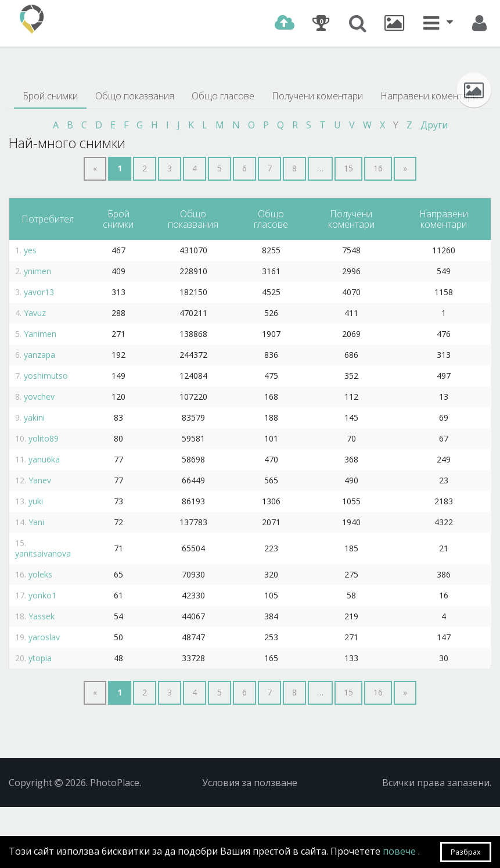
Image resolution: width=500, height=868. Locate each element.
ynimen (37, 271)
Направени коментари (429, 96)
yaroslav (44, 637)
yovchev (39, 397)
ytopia (40, 658)
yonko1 (42, 595)
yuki (36, 501)
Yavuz (35, 313)
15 (348, 168)
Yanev (40, 480)
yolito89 (44, 438)
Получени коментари (317, 96)
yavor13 (39, 292)
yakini (34, 417)
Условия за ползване (250, 783)
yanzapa (39, 355)
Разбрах (466, 852)
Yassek (42, 616)
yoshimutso (46, 376)
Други (434, 125)
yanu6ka (44, 459)
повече (400, 851)
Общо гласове (223, 96)
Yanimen (40, 334)
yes (30, 250)
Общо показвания (135, 96)
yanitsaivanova (43, 553)
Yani (36, 522)
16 (378, 168)
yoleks (40, 574)
